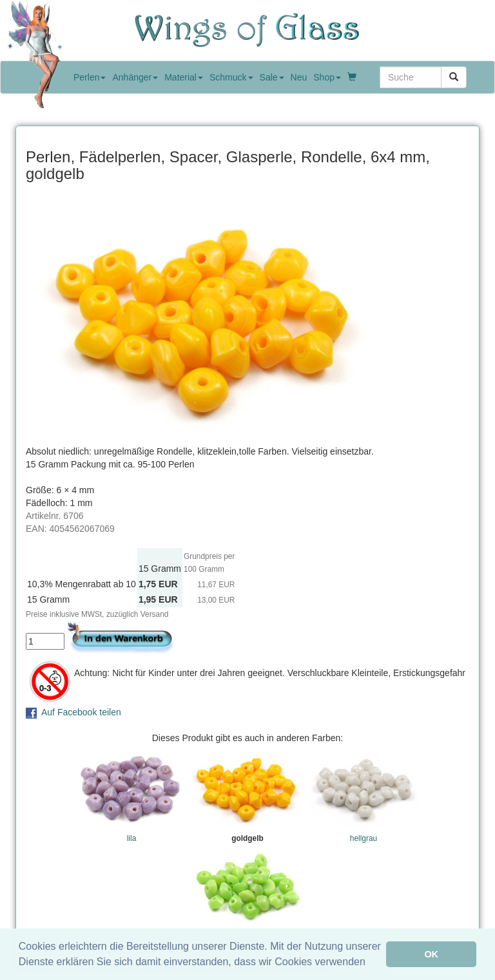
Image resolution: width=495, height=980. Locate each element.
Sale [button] (272, 77)
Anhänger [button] (135, 77)
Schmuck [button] (231, 77)
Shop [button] (327, 77)
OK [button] (431, 954)
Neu (299, 77)
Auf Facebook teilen (81, 712)
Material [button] (184, 77)
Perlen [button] (90, 77)
